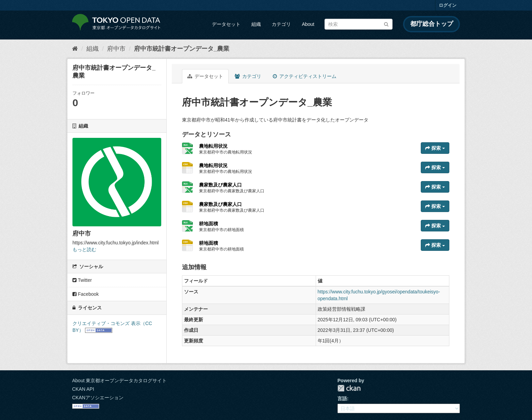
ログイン (448, 5)
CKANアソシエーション (98, 398)
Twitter (82, 280)
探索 (435, 148)
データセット (226, 24)
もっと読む (84, 249)
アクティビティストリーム (305, 76)
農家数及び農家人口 (220, 185)
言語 (342, 399)
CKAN (349, 388)
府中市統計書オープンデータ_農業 (182, 49)
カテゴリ (281, 24)
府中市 (116, 49)
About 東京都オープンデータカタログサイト (119, 381)
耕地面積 (209, 224)
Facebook (86, 294)
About (308, 24)
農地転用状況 (213, 146)
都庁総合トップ (432, 24)
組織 (256, 24)
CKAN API (83, 389)
